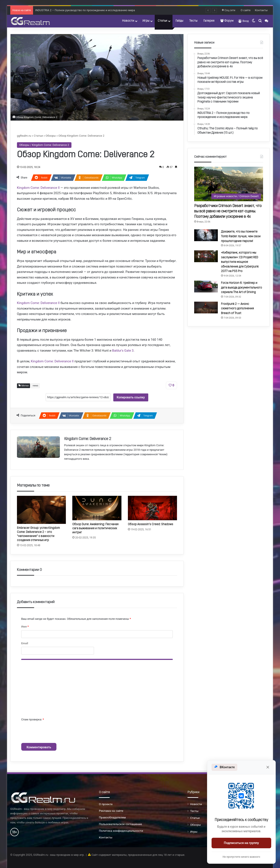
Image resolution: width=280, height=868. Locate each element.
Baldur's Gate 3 (123, 351)
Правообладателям (112, 817)
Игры (146, 21)
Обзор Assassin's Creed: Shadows (151, 524)
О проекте (106, 804)
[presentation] (54, 732)
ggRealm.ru (24, 136)
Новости (128, 21)
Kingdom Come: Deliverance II (38, 188)
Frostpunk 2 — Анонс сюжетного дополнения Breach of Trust (237, 309)
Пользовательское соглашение (120, 824)
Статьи (162, 21)
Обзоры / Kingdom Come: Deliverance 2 (44, 145)
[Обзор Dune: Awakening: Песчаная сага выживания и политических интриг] (97, 508)
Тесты (193, 21)
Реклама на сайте (111, 811)
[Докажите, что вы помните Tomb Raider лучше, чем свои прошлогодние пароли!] (206, 235)
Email (25, 643)
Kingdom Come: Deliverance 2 (88, 439)
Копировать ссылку (131, 397)
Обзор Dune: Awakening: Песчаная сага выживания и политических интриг (95, 529)
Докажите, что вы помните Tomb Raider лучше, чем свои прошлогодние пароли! (241, 236)
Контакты (261, 10)
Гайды (179, 21)
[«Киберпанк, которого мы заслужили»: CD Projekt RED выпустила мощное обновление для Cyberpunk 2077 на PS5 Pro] (206, 256)
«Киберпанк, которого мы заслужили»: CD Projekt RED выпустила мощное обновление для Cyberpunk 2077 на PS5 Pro (240, 262)
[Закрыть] (268, 767)
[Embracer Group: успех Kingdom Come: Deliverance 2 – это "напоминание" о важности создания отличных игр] (42, 510)
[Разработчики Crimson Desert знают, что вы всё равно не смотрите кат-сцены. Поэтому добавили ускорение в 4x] (229, 184)
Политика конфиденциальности (121, 831)
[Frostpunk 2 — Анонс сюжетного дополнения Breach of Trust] (206, 308)
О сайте (246, 10)
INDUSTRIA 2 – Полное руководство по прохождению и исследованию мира (85, 10)
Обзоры (51, 136)
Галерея (209, 21)
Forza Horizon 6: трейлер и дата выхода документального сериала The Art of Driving (241, 288)
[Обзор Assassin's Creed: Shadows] (152, 508)
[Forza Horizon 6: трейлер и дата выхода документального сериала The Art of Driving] (206, 287)
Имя (25, 627)
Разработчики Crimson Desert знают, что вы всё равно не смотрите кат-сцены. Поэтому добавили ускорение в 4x (228, 211)
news (35, 386)
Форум (227, 21)
